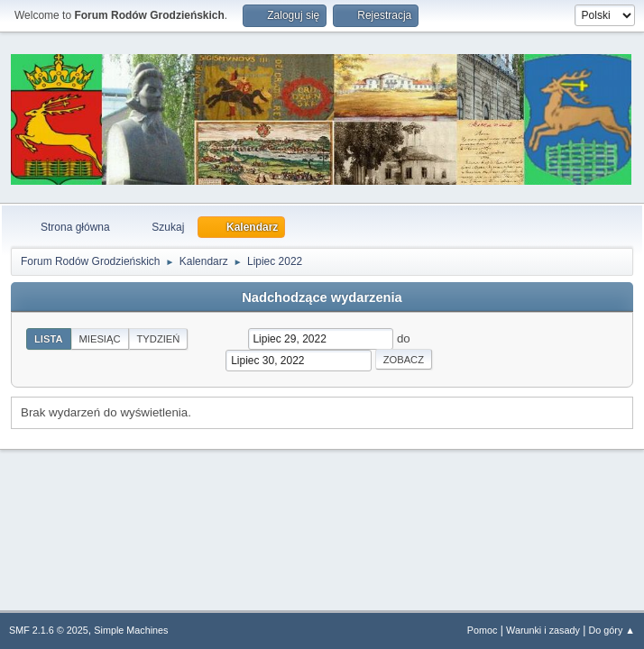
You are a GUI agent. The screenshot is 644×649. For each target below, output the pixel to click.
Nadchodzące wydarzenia (322, 297)
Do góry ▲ (612, 630)
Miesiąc (100, 339)
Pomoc (483, 630)
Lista (49, 339)
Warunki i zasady (543, 630)
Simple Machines (131, 630)
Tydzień (159, 339)
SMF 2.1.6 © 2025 (49, 630)
